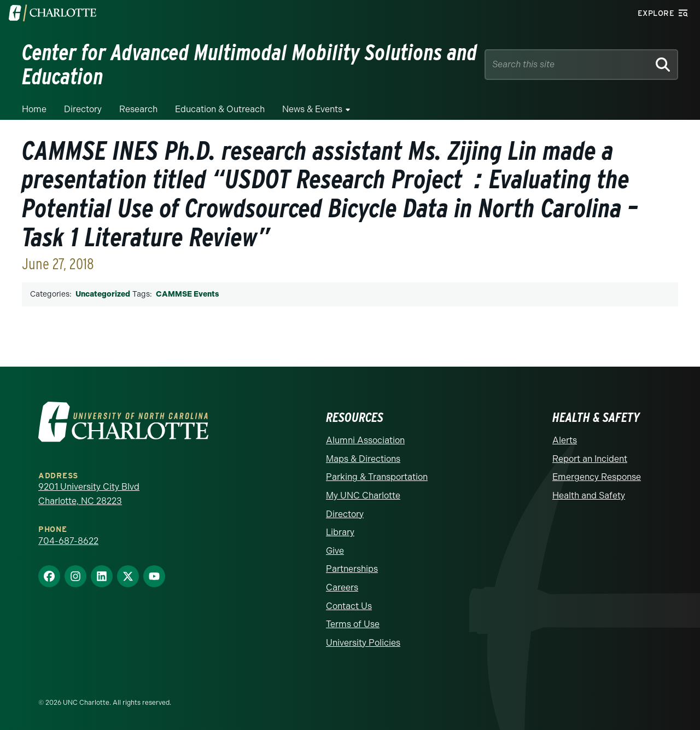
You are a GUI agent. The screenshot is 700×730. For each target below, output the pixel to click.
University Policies (363, 643)
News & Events (312, 109)
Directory (83, 109)
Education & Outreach (220, 109)
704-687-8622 (68, 541)
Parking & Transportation (377, 477)
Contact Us (349, 606)
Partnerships (352, 569)
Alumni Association (365, 440)
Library (340, 532)
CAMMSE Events (187, 294)
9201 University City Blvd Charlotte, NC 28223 (89, 494)
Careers (342, 587)
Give (335, 551)
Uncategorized (103, 294)
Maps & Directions (363, 459)
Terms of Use (353, 624)
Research (138, 109)
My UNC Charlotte (363, 496)
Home (34, 109)
